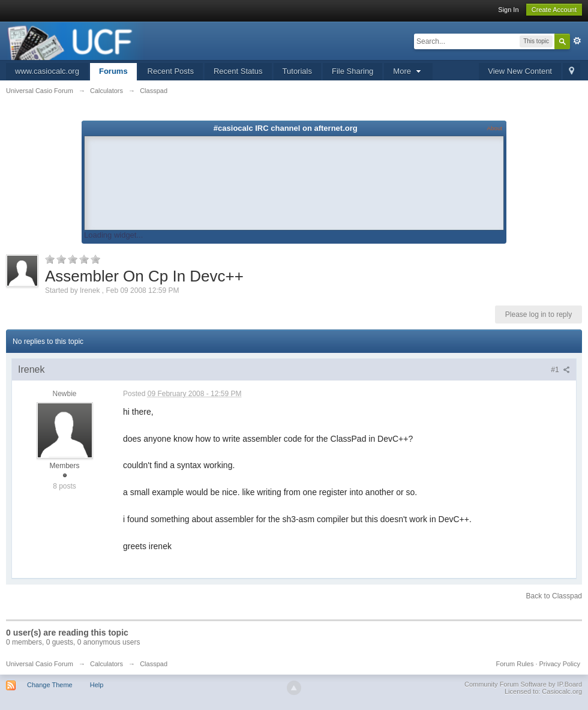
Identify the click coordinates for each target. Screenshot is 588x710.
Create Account (554, 10)
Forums (113, 71)
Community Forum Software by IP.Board (523, 684)
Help (97, 685)
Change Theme (50, 685)
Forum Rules (514, 664)
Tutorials (297, 71)
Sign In (508, 10)
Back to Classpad (554, 596)
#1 (560, 370)
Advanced (577, 41)
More (408, 71)
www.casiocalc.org (47, 71)
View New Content (520, 71)
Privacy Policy (560, 664)
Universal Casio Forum (40, 664)
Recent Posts (171, 71)
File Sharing (352, 71)
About (495, 128)
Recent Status (238, 71)
